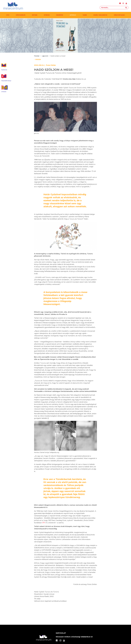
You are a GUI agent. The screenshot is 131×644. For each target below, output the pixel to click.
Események (60, 15)
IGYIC (8, 15)
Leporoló (73, 15)
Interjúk (47, 15)
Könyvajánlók (21, 15)
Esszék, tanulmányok (100, 15)
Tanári (85, 15)
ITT (44, 523)
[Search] (112, 8)
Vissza (37, 59)
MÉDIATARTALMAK (119, 15)
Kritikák (35, 15)
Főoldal (37, 56)
